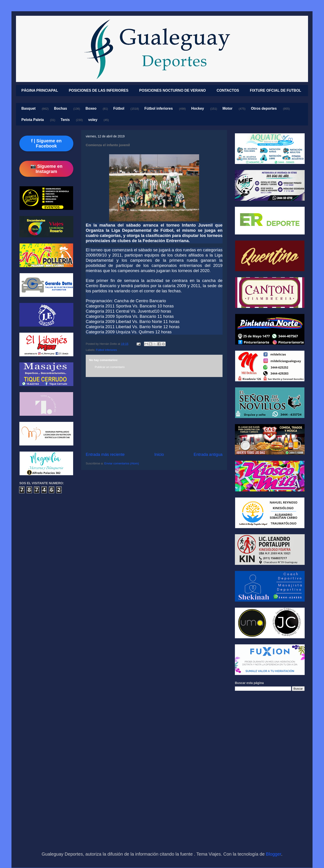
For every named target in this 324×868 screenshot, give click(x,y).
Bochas (61, 108)
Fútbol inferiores (159, 108)
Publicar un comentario (110, 367)
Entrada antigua (208, 454)
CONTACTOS (228, 90)
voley (93, 120)
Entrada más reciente (105, 454)
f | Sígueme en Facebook (46, 143)
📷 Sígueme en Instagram (46, 169)
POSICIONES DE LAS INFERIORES (99, 90)
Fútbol (119, 108)
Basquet (28, 108)
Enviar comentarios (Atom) (121, 463)
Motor (227, 108)
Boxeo (91, 108)
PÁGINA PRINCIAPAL (40, 90)
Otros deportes (264, 108)
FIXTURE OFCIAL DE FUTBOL (276, 90)
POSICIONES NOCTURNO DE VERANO (173, 90)
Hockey (198, 108)
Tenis (65, 120)
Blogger (274, 854)
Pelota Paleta (33, 120)
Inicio (159, 454)
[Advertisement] (154, 414)
